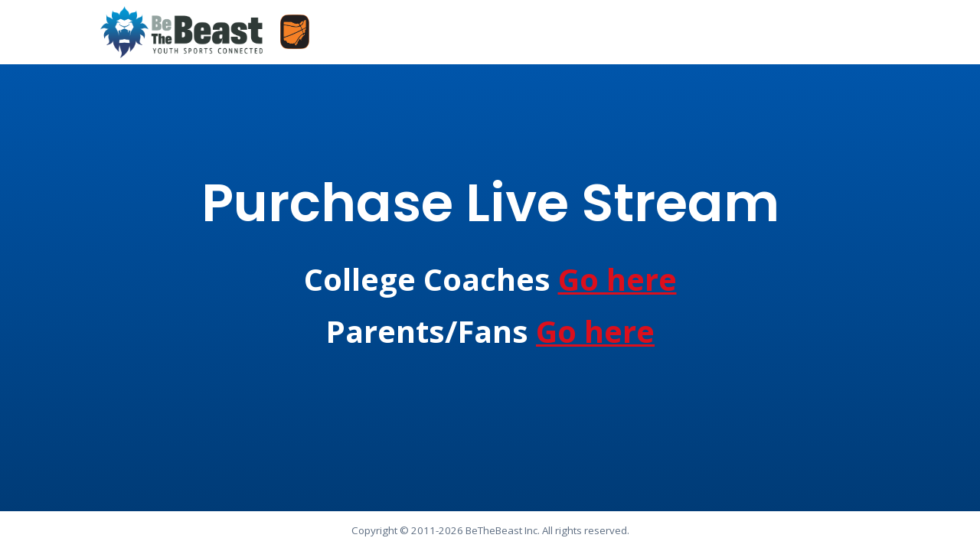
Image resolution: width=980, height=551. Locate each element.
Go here (617, 279)
